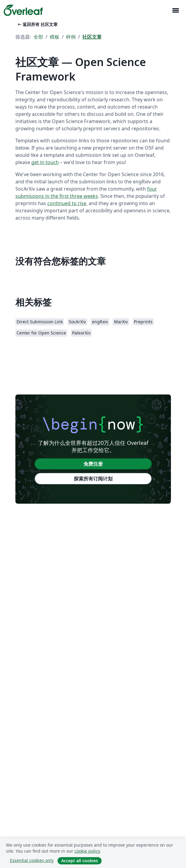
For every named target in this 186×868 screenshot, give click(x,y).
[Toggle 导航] (175, 10)
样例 (71, 37)
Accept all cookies (80, 861)
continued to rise (67, 203)
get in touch (45, 162)
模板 (55, 37)
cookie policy (87, 851)
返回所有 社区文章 (37, 24)
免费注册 (93, 464)
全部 (38, 37)
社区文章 (92, 37)
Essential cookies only (32, 860)
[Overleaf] (23, 10)
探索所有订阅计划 (93, 479)
